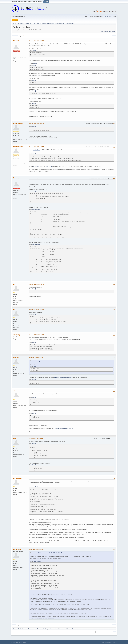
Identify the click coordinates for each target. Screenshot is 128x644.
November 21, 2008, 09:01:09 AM (36, 123)
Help (103, 642)
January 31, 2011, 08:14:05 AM (36, 439)
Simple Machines (23, 642)
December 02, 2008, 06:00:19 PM (36, 284)
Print (114, 36)
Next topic (112, 31)
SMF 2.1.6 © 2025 (15, 642)
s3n (15, 439)
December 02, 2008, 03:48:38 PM (36, 178)
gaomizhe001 (18, 549)
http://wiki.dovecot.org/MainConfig (63, 378)
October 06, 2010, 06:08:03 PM (36, 358)
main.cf (35, 64)
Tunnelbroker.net (108, 16)
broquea (16, 41)
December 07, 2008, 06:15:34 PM (36, 335)
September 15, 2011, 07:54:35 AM (36, 478)
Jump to (93, 632)
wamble (16, 358)
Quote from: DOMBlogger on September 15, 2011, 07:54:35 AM (47, 553)
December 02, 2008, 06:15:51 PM (36, 310)
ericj (15, 284)
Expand (38, 209)
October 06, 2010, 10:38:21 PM (36, 391)
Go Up (14, 625)
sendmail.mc (36, 150)
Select (34, 51)
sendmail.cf (36, 166)
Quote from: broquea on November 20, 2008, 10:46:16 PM (46, 361)
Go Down (15, 36)
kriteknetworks (18, 123)
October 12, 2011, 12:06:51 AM (36, 549)
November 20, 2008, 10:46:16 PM (36, 41)
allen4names (18, 391)
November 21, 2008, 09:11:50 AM (36, 147)
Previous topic (104, 31)
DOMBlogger (18, 478)
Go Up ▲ (115, 642)
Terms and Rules (109, 642)
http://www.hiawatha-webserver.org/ (64, 429)
